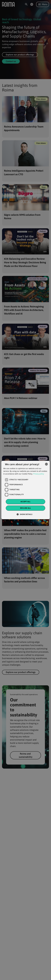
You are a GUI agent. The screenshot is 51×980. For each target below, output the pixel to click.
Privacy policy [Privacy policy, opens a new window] (39, 474)
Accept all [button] (26, 502)
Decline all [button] (26, 508)
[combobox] (46, 464)
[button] (26, 514)
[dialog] (25, 490)
